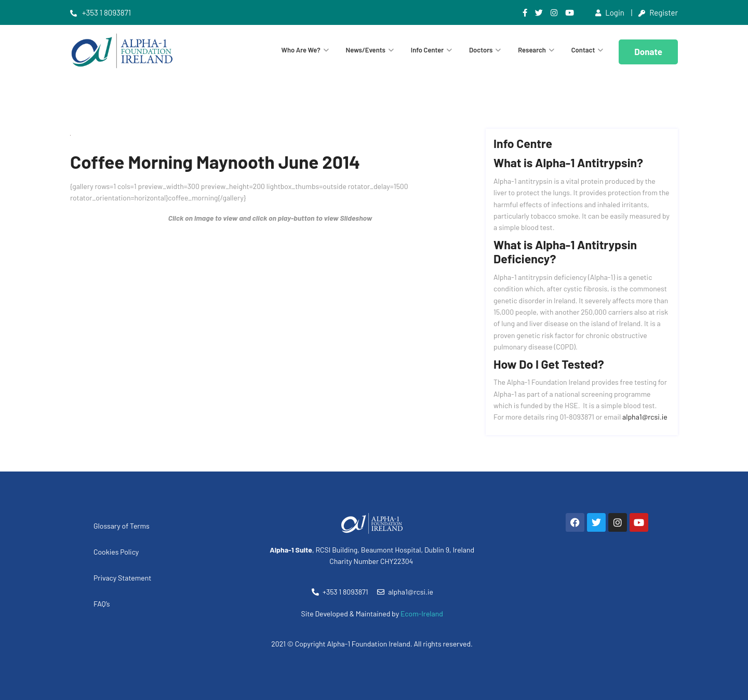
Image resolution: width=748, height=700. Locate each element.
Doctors (481, 50)
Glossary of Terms (122, 526)
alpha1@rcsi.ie (645, 417)
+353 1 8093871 (101, 12)
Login (610, 12)
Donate (648, 51)
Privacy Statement (122, 578)
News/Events (366, 50)
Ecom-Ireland (422, 614)
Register (658, 12)
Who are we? (301, 50)
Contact (583, 50)
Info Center (427, 50)
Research (532, 50)
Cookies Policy (116, 552)
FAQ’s (102, 604)
